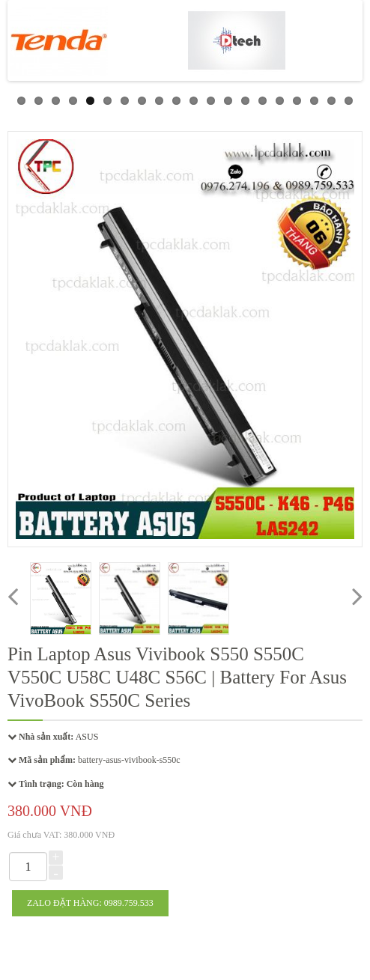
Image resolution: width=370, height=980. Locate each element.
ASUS (87, 737)
